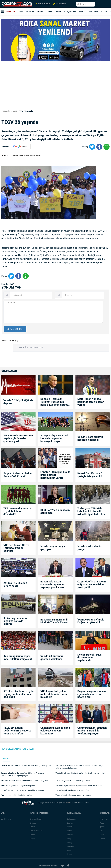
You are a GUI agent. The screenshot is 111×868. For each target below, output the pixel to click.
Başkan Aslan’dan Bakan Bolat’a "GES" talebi (18, 475)
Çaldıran (71, 827)
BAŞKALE (83, 12)
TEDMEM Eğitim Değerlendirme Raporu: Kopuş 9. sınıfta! (17, 731)
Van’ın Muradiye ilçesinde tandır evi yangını (73, 795)
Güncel (33, 835)
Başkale (71, 823)
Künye (103, 835)
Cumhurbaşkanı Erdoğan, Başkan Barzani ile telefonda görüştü (92, 731)
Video (102, 823)
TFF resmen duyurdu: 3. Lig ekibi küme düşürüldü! (18, 511)
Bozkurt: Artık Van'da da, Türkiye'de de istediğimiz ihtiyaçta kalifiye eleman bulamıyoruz (79, 767)
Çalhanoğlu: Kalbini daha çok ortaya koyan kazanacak (55, 731)
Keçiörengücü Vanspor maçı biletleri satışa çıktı (18, 658)
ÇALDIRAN (94, 12)
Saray (70, 851)
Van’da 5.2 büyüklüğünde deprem (18, 402)
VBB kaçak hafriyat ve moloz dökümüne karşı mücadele (54, 694)
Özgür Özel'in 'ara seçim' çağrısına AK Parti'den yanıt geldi (92, 585)
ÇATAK (104, 12)
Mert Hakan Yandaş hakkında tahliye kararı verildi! (91, 402)
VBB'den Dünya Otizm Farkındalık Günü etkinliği (16, 548)
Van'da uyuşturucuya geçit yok (53, 548)
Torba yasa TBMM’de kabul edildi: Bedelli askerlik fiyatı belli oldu (91, 511)
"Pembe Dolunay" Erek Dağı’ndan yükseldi (91, 621)
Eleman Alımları (37, 819)
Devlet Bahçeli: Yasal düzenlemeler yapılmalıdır (90, 658)
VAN (21, 12)
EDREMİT (50, 12)
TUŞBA (40, 12)
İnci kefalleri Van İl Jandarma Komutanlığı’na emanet (22, 790)
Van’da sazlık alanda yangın (90, 548)
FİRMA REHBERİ (43, 4)
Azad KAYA (69, 803)
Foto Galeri (104, 819)
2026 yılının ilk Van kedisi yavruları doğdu (72, 790)
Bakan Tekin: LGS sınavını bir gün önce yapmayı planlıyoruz (53, 585)
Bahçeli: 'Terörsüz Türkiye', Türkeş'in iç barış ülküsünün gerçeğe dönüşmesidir (55, 402)
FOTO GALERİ (59, 4)
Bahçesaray (72, 819)
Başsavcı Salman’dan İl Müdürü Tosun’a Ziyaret (54, 621)
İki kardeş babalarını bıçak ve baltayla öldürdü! (15, 621)
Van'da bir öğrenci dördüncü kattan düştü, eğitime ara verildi (80, 773)
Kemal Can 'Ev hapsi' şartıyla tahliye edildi (90, 475)
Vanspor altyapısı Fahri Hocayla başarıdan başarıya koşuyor (54, 438)
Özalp (70, 855)
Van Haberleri (6, 819)
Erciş (70, 839)
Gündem (6, 758)
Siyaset (33, 823)
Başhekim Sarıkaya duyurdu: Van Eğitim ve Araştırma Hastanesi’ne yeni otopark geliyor (22, 774)
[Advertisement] (55, 90)
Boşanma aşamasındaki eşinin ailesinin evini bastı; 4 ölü (92, 694)
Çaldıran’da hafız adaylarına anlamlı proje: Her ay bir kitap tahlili (26, 765)
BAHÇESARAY (70, 12)
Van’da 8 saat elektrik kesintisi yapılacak (90, 438)
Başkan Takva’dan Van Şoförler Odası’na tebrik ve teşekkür (25, 781)
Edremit (71, 835)
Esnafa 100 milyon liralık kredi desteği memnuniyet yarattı (55, 475)
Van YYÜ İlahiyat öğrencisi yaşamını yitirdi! (18, 785)
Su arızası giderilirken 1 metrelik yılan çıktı (73, 781)
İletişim (103, 839)
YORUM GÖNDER (15, 329)
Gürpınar (71, 847)
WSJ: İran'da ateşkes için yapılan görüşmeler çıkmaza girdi (18, 438)
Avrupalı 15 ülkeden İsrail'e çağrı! (15, 585)
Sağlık (33, 827)
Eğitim (33, 839)
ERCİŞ (59, 12)
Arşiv (102, 831)
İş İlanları (104, 827)
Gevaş (70, 843)
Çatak (70, 831)
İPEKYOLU (30, 12)
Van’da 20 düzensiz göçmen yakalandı (52, 658)
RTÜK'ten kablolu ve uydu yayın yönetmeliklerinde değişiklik (18, 694)
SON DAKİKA (11, 12)
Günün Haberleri (37, 831)
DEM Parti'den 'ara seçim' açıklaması (55, 512)
